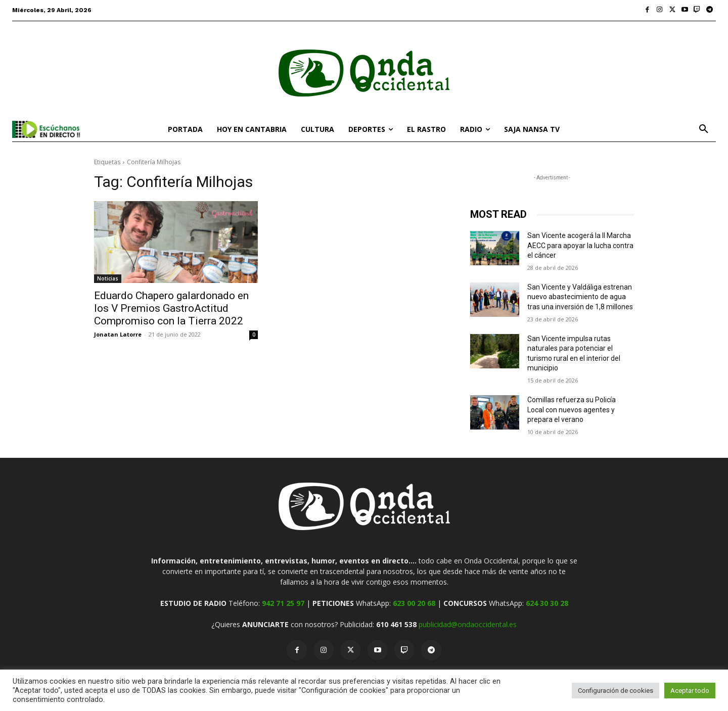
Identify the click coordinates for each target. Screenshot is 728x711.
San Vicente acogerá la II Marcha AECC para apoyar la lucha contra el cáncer (580, 245)
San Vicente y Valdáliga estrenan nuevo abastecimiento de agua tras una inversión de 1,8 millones (580, 297)
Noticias (108, 278)
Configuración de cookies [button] (616, 691)
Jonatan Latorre (118, 334)
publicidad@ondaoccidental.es (468, 624)
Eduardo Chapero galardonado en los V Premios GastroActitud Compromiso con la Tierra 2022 (171, 308)
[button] (704, 129)
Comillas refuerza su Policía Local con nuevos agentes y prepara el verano (572, 410)
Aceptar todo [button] (690, 691)
